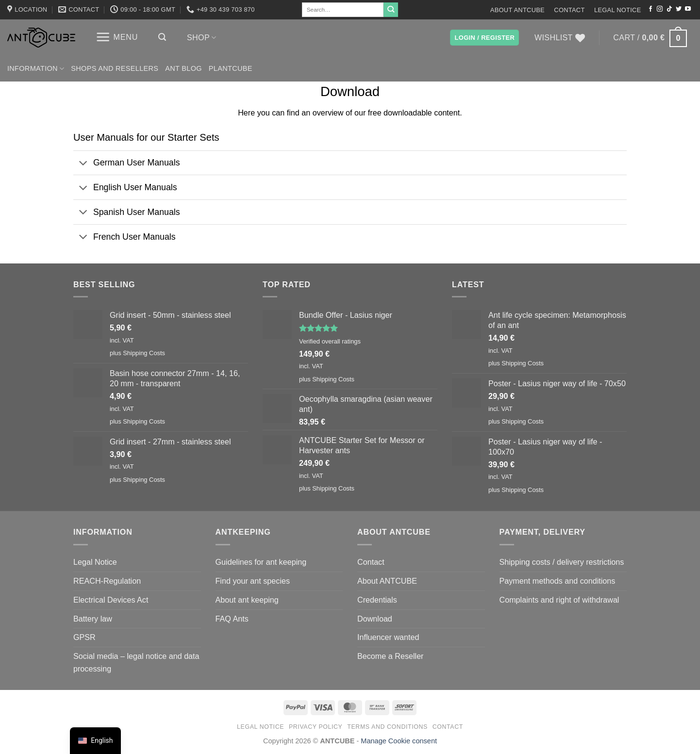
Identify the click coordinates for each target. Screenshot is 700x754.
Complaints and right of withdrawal (559, 600)
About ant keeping (247, 600)
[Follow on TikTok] (669, 9)
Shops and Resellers (115, 68)
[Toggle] (83, 164)
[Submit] (391, 10)
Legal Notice (618, 10)
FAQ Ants (232, 619)
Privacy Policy (316, 727)
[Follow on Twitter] (679, 9)
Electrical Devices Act (111, 600)
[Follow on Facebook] (650, 9)
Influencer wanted (388, 637)
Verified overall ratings (330, 341)
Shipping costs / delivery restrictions (562, 562)
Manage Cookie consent (399, 741)
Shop (202, 38)
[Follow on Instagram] (660, 9)
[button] (117, 37)
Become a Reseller (391, 656)
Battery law (93, 619)
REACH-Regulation (107, 581)
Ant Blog (183, 68)
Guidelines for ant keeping (261, 562)
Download (375, 619)
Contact (569, 10)
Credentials (377, 600)
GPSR (84, 637)
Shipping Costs (144, 353)
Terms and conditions (387, 727)
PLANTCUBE (231, 68)
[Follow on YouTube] (688, 9)
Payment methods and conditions (558, 581)
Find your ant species (253, 581)
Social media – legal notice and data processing (136, 662)
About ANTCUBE (517, 10)
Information (36, 69)
